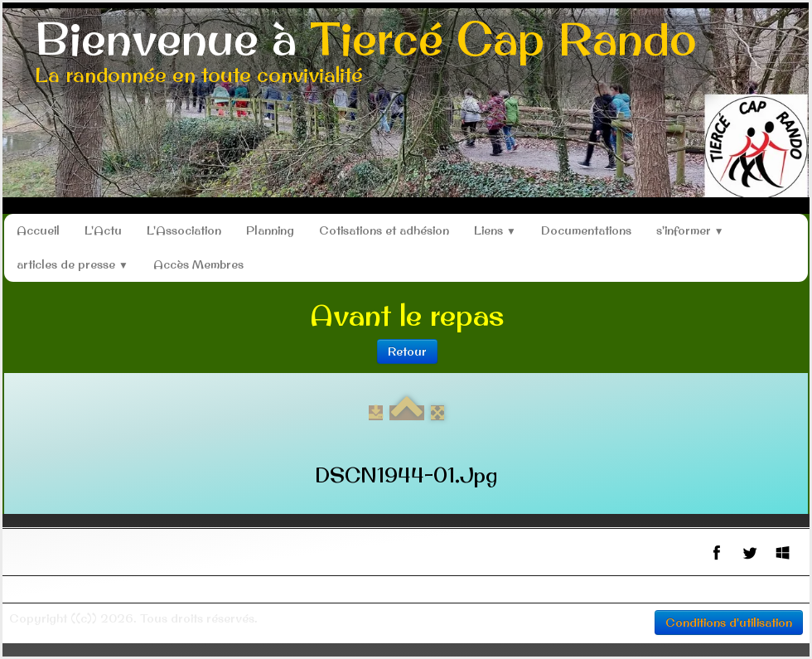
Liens (495, 230)
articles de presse (72, 264)
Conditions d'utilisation (729, 623)
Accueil (38, 230)
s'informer (690, 230)
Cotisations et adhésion (384, 230)
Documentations (586, 230)
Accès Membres (198, 264)
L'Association (184, 230)
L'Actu (103, 230)
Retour (407, 351)
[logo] (366, 53)
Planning (270, 230)
